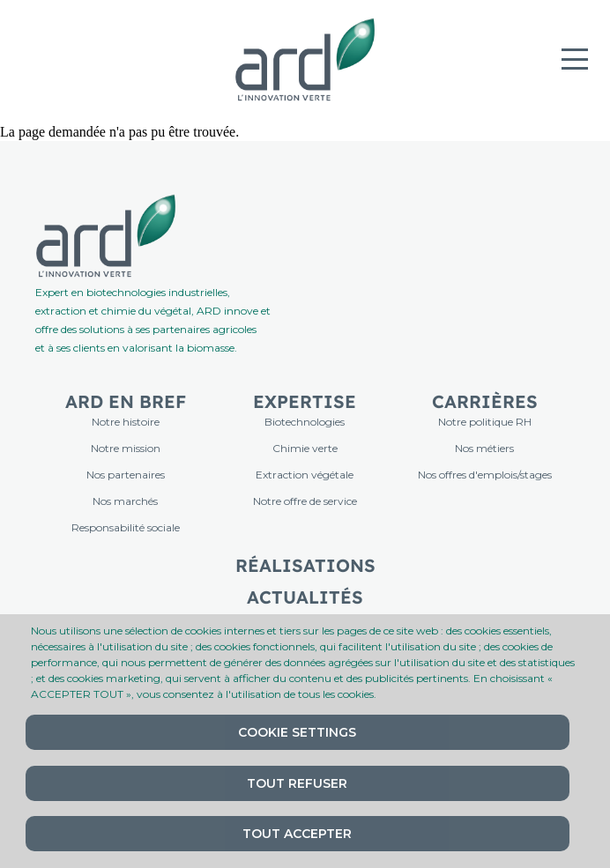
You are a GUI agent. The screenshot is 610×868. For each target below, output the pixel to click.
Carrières (485, 401)
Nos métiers (484, 448)
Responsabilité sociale (126, 527)
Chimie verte (305, 448)
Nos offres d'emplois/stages (485, 475)
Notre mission (126, 448)
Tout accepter (297, 834)
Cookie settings (297, 732)
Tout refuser (297, 783)
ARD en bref (126, 401)
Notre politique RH (485, 422)
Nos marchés (125, 501)
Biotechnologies (305, 422)
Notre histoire (126, 422)
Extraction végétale (305, 475)
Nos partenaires (126, 475)
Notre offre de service (305, 501)
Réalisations (305, 565)
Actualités (305, 597)
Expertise (305, 401)
